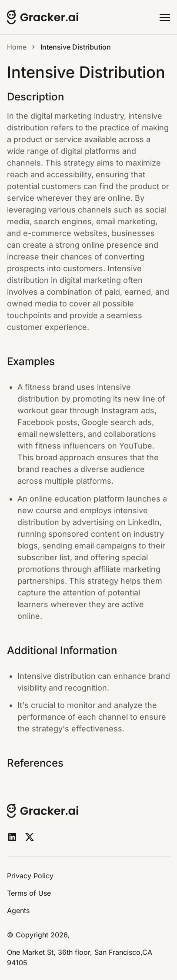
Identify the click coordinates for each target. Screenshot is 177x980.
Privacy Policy (30, 876)
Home (17, 47)
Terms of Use (29, 893)
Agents (18, 910)
